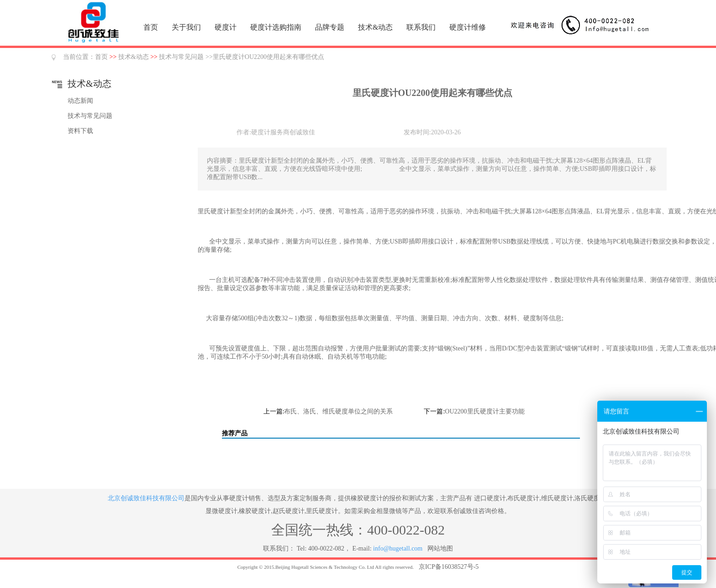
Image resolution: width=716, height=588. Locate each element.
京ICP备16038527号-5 (449, 567)
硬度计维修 (468, 27)
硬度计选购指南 (276, 27)
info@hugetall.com (398, 548)
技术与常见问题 (181, 57)
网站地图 (440, 548)
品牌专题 (330, 27)
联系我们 (421, 27)
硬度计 (226, 27)
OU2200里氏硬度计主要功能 (484, 411)
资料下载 (80, 131)
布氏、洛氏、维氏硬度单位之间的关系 (338, 411)
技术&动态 (375, 27)
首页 (151, 27)
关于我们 (186, 27)
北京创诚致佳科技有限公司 (146, 498)
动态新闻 (80, 101)
